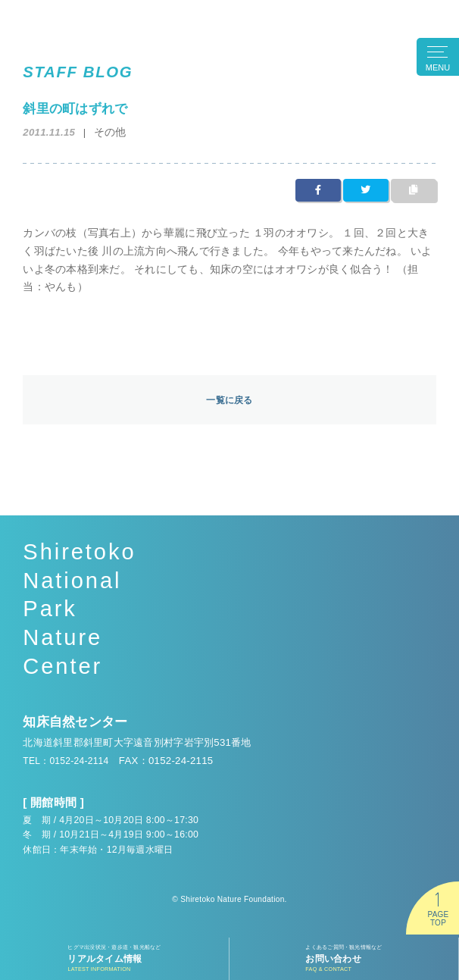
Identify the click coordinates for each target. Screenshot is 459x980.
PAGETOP (438, 919)
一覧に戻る (229, 400)
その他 (111, 132)
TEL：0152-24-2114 (70, 762)
